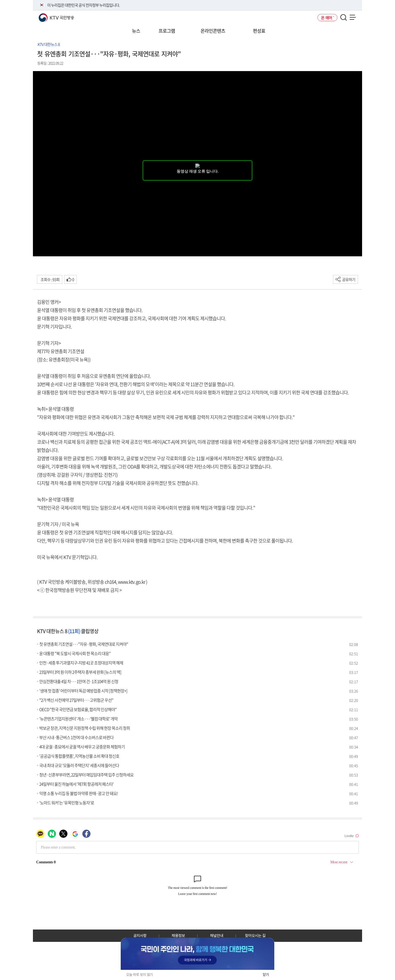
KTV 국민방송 (48, 16)
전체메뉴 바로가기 (0, 0)
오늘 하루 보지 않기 (139, 975)
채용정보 (178, 936)
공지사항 (140, 936)
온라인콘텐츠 (213, 31)
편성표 (259, 31)
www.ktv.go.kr (132, 582)
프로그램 (167, 31)
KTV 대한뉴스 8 (49, 44)
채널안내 (217, 936)
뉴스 (136, 31)
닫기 (266, 975)
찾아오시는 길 (255, 936)
